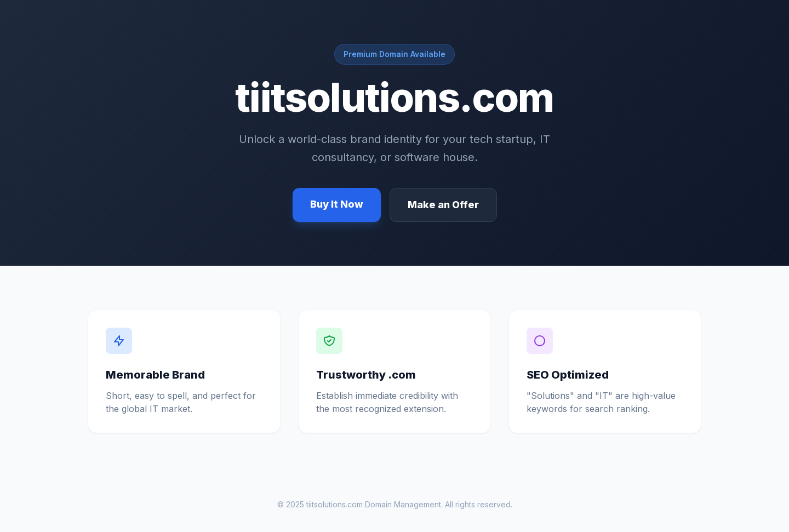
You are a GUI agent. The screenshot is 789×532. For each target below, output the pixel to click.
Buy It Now (337, 204)
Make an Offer (443, 205)
